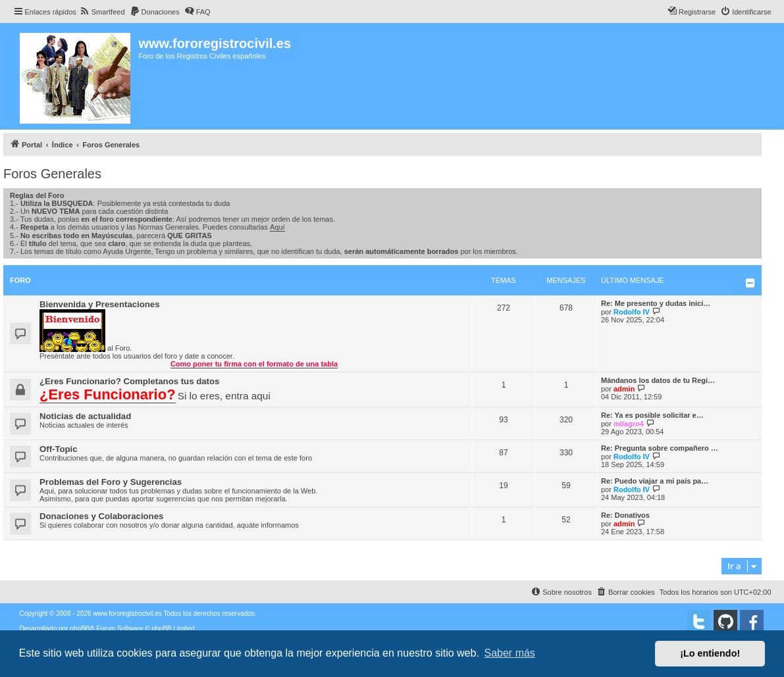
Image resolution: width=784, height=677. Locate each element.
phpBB (80, 629)
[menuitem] (102, 12)
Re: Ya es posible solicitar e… (652, 415)
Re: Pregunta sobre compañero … (660, 448)
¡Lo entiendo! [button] (710, 653)
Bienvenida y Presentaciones (100, 304)
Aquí (277, 227)
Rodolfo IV (632, 312)
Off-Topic (59, 449)
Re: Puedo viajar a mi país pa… (655, 481)
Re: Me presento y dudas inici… (656, 303)
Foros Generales (52, 174)
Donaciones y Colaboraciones (101, 516)
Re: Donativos (625, 515)
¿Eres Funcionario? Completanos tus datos (129, 381)
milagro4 (629, 424)
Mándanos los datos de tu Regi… (658, 380)
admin (624, 389)
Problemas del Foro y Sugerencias (111, 482)
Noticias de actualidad (85, 416)
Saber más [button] (510, 653)
